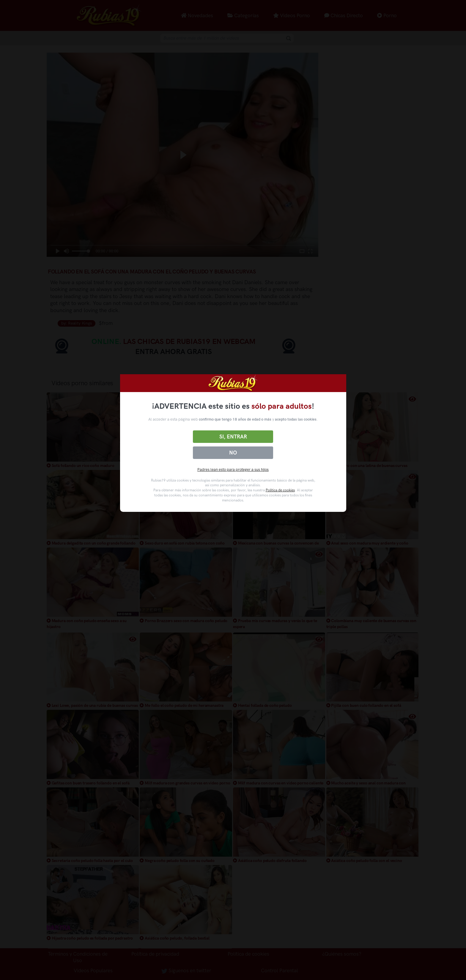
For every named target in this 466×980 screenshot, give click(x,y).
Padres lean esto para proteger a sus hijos (233, 469)
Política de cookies (280, 490)
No (233, 453)
